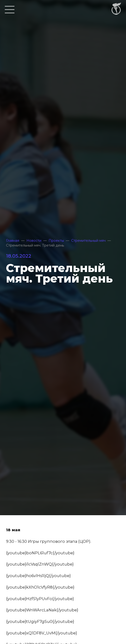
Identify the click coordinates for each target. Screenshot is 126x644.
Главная (13, 241)
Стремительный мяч (88, 241)
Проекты (56, 241)
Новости (34, 241)
